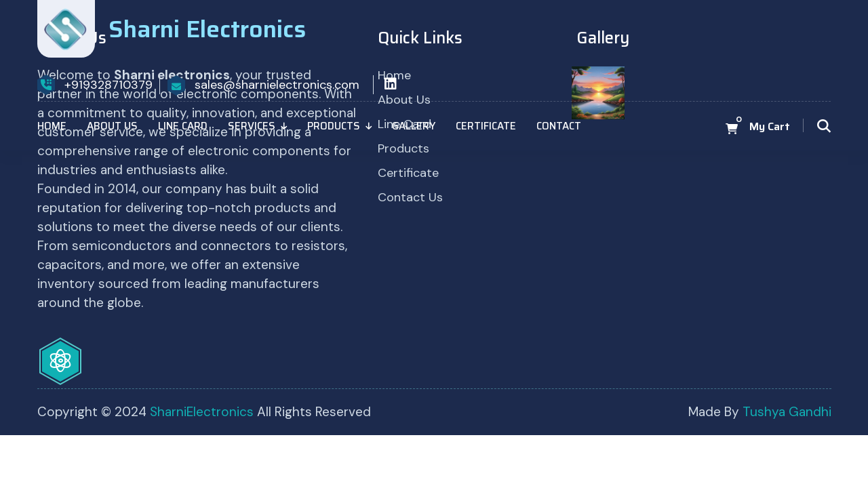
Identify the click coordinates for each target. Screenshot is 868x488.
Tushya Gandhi (787, 412)
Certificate (486, 126)
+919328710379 (108, 85)
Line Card (183, 126)
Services (252, 126)
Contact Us (410, 197)
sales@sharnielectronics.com (277, 85)
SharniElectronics (203, 412)
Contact (559, 126)
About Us (112, 126)
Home (52, 126)
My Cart (770, 127)
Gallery (414, 126)
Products (334, 126)
